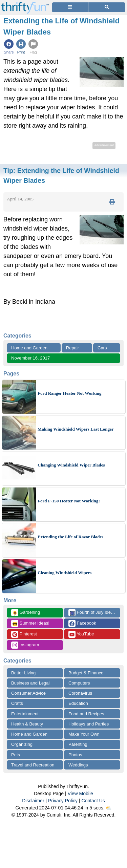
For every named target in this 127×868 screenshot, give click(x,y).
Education (78, 703)
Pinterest (24, 634)
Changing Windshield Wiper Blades (71, 465)
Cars (102, 348)
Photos (75, 755)
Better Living (23, 673)
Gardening (26, 613)
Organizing (22, 744)
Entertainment (25, 714)
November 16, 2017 (30, 358)
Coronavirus (80, 693)
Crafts (17, 703)
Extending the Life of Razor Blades (70, 537)
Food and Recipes (86, 714)
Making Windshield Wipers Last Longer (76, 429)
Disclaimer (33, 801)
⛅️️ (109, 808)
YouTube (81, 634)
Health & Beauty (27, 724)
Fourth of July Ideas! (92, 613)
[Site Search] (107, 7)
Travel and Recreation (33, 765)
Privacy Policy (63, 801)
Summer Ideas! (30, 623)
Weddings (78, 765)
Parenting (78, 744)
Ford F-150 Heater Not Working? (69, 501)
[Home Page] (25, 4)
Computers (79, 683)
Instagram (25, 645)
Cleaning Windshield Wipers (65, 573)
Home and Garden (29, 348)
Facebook (82, 623)
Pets (16, 755)
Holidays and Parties (89, 724)
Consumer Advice (28, 693)
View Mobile (80, 794)
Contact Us (93, 801)
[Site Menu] (70, 7)
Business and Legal (30, 683)
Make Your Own (84, 734)
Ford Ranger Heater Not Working (70, 393)
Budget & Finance (86, 673)
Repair (72, 348)
